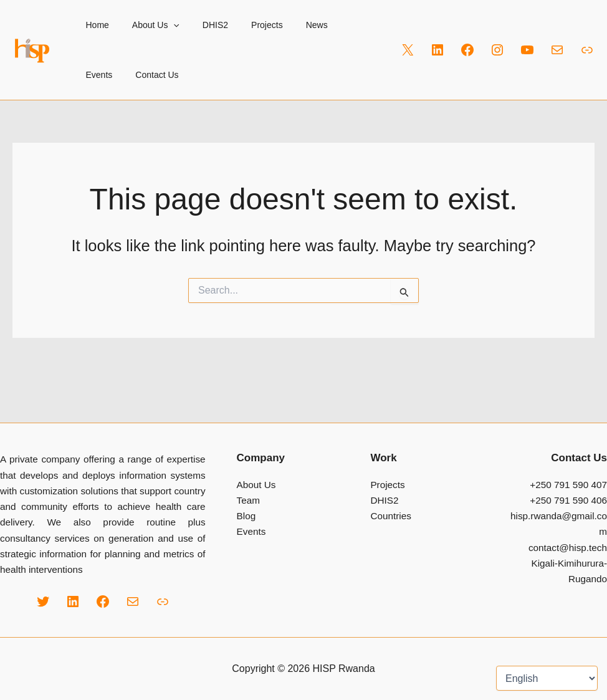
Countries (390, 516)
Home (94, 25)
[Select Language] (547, 678)
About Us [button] (147, 25)
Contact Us (104, 75)
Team (248, 500)
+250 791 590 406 (568, 500)
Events (333, 25)
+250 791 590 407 (568, 485)
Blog (246, 516)
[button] (165, 25)
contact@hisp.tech (568, 548)
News (291, 25)
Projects (248, 25)
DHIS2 (201, 25)
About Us (256, 485)
